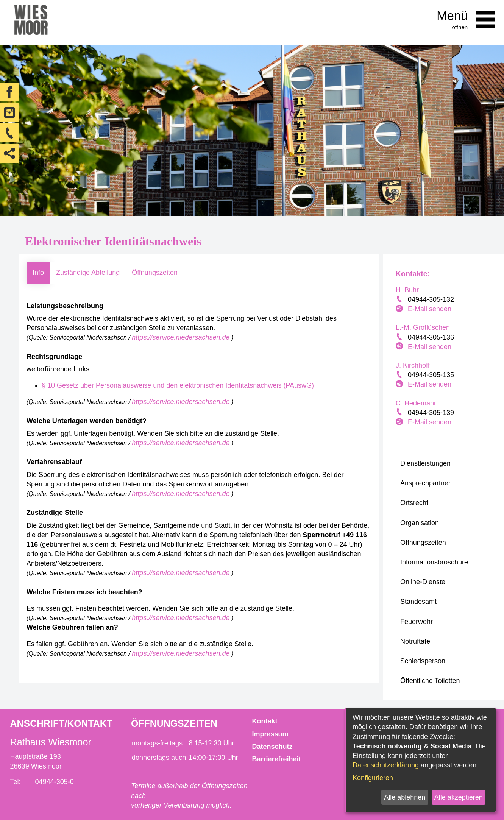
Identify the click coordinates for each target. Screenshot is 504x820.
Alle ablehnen (405, 797)
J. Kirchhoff (413, 365)
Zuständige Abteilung (88, 273)
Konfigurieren (373, 778)
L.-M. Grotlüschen (423, 327)
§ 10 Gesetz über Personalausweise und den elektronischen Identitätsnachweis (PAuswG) (178, 385)
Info (38, 273)
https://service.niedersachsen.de (182, 337)
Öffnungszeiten (155, 273)
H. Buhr (407, 290)
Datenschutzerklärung (386, 765)
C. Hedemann (417, 403)
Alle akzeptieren (459, 797)
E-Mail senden (430, 309)
